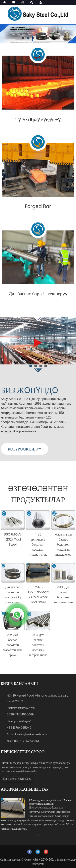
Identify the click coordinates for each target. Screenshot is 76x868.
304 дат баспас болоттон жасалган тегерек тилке (38, 645)
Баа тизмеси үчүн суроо (17, 779)
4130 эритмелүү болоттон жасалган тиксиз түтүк (38, 544)
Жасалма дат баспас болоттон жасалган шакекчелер (63, 544)
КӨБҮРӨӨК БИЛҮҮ (24, 449)
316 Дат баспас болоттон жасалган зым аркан (13, 645)
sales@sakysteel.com (31, 734)
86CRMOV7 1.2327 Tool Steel (13, 539)
